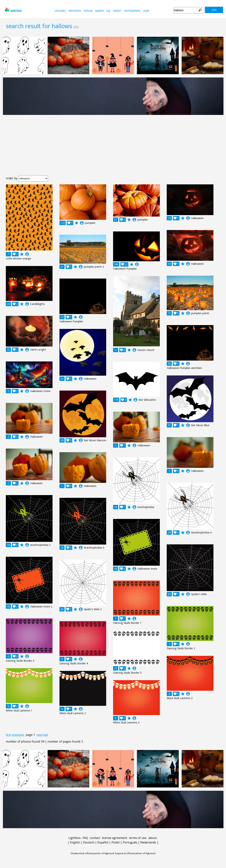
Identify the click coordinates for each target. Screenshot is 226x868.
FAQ (108, 11)
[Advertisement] (113, 148)
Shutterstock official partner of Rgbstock (92, 853)
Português (130, 842)
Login (146, 11)
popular (88, 11)
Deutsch (89, 842)
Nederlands (148, 842)
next (40, 735)
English (75, 842)
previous (18, 735)
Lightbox (74, 838)
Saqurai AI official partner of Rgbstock (135, 853)
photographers (132, 11)
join (214, 10)
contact (117, 11)
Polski (116, 842)
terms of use (138, 838)
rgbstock (13, 10)
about (152, 838)
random (99, 11)
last (46, 735)
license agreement (115, 838)
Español (103, 842)
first (9, 735)
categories (60, 11)
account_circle (27, 254)
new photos (75, 11)
